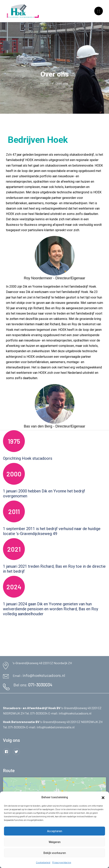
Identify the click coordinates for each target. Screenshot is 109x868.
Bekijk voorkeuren (55, 853)
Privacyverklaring (62, 862)
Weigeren (55, 842)
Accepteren (55, 831)
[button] (103, 797)
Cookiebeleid (43, 862)
